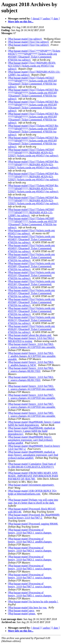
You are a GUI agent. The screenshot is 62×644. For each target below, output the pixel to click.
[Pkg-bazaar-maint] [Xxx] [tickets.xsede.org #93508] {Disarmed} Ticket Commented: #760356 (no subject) (31, 266)
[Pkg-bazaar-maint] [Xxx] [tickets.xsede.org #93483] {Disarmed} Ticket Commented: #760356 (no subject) (31, 239)
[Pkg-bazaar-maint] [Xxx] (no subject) (29, 42)
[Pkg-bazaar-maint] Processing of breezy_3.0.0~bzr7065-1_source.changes (30, 567)
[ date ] (56, 19)
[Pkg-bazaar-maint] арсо (21, 610)
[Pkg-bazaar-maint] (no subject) (25, 39)
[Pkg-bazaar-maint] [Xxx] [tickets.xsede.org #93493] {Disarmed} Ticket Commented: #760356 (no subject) (31, 248)
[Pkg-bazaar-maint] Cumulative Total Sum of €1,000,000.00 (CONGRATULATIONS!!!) (32, 465)
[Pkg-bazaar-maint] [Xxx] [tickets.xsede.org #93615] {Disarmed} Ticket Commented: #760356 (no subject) (31, 320)
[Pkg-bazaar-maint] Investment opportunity (31, 485)
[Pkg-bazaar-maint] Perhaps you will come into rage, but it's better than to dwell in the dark (33, 501)
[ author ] (47, 19)
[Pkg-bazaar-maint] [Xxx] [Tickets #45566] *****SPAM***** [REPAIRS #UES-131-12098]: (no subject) (31, 212)
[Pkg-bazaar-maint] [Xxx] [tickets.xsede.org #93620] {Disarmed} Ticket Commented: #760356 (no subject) (31, 329)
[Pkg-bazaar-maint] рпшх (22, 613)
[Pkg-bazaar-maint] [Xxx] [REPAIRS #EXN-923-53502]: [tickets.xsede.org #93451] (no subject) (32, 66)
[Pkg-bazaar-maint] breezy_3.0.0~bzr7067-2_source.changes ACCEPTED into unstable (32, 405)
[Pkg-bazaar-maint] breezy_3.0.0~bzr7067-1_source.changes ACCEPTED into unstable (32, 396)
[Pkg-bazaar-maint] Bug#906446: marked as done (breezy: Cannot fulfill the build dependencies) (31, 431)
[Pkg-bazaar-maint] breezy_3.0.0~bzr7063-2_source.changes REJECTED (31, 370)
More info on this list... (21, 22)
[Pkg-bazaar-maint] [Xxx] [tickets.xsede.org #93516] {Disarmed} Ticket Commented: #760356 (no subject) (31, 275)
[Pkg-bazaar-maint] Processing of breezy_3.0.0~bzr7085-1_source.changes (30, 594)
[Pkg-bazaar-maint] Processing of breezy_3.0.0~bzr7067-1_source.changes (30, 576)
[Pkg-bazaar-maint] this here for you (28, 608)
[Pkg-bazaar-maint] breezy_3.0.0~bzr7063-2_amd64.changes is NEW (31, 364)
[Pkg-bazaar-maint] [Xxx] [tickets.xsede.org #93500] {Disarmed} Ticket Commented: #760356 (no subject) (31, 257)
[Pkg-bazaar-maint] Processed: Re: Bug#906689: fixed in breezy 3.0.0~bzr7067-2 (34, 516)
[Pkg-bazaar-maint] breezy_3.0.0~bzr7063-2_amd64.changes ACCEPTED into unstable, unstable (32, 356)
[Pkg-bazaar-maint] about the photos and (30, 335)
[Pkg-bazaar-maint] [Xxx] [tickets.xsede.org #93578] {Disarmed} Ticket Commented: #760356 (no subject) (31, 311)
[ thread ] (36, 19)
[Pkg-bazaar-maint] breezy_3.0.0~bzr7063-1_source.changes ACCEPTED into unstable (32, 346)
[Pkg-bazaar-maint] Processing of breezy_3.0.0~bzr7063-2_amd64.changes (30, 540)
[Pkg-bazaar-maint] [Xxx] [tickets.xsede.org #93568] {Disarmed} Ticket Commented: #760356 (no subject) (31, 302)
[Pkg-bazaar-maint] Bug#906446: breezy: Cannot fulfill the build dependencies (34, 423)
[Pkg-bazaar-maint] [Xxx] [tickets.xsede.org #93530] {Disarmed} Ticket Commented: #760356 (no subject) (31, 284)
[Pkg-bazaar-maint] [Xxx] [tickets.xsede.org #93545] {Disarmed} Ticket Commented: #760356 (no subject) (31, 293)
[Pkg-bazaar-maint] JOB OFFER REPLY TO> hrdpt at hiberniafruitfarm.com (32, 492)
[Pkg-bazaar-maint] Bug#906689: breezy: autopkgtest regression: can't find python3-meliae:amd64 (31, 440)
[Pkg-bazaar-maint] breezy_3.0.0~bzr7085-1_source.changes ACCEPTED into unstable (32, 414)
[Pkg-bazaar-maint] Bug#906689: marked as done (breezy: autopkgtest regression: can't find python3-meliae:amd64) (33, 455)
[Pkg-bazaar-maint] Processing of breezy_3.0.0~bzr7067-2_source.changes (30, 585)
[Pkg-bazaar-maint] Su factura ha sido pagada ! (33, 602)
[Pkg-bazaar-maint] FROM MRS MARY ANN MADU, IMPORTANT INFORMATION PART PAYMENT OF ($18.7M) (33, 476)
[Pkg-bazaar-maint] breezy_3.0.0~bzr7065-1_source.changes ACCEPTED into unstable (32, 388)
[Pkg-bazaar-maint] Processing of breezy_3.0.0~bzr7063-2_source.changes (30, 549)
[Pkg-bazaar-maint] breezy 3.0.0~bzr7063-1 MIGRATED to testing (31, 340)
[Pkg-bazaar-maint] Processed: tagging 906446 (33, 524)
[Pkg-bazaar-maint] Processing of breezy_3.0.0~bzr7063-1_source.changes (30, 531)
